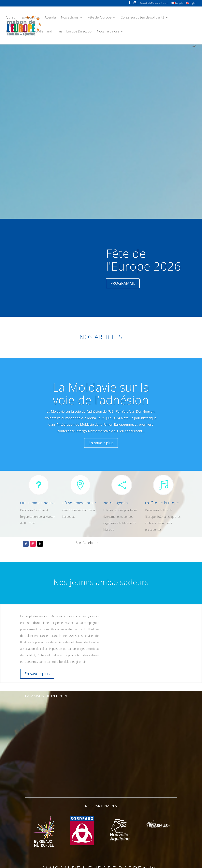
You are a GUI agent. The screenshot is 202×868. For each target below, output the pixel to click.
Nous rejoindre (108, 33)
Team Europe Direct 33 (74, 33)
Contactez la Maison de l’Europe (154, 3)
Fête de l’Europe (100, 19)
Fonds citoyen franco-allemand (29, 33)
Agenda (50, 19)
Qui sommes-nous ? (21, 19)
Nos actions (70, 19)
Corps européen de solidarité (142, 19)
